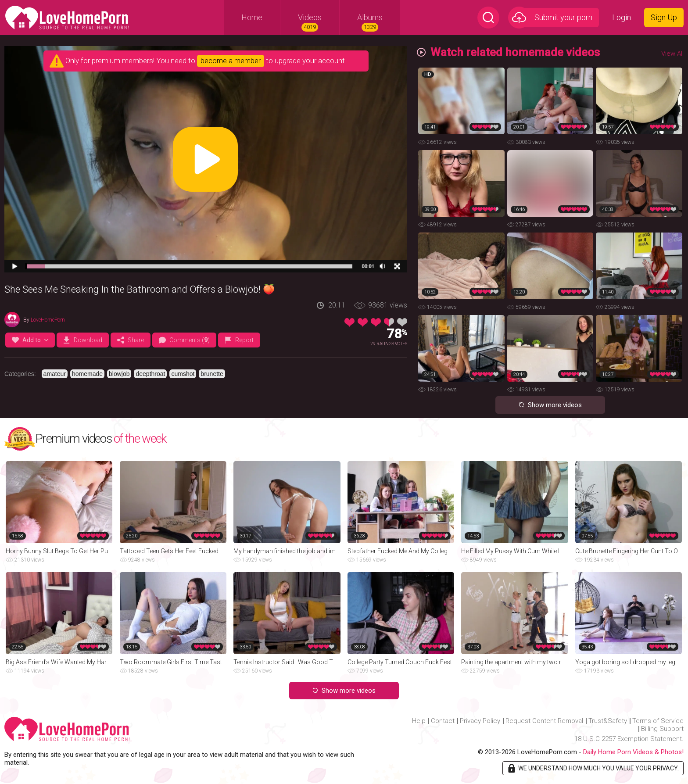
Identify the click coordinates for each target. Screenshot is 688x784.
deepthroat (150, 374)
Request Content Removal (544, 721)
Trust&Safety (608, 721)
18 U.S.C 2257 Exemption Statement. (629, 739)
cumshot (183, 374)
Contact (443, 721)
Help (419, 721)
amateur (55, 374)
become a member (231, 61)
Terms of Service (658, 721)
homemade (87, 374)
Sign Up (664, 17)
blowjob (119, 374)
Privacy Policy (480, 721)
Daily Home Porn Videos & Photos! (633, 752)
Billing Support (662, 729)
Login (622, 17)
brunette (212, 374)
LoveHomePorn (48, 320)
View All (672, 54)
